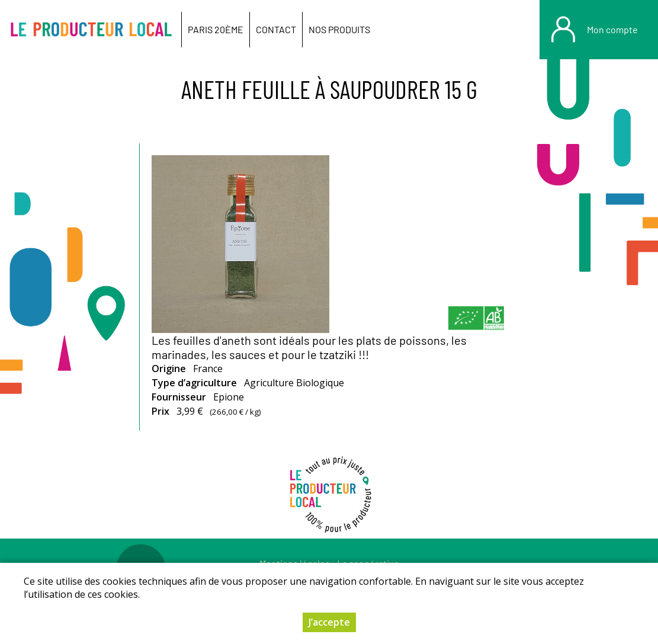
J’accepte (329, 622)
